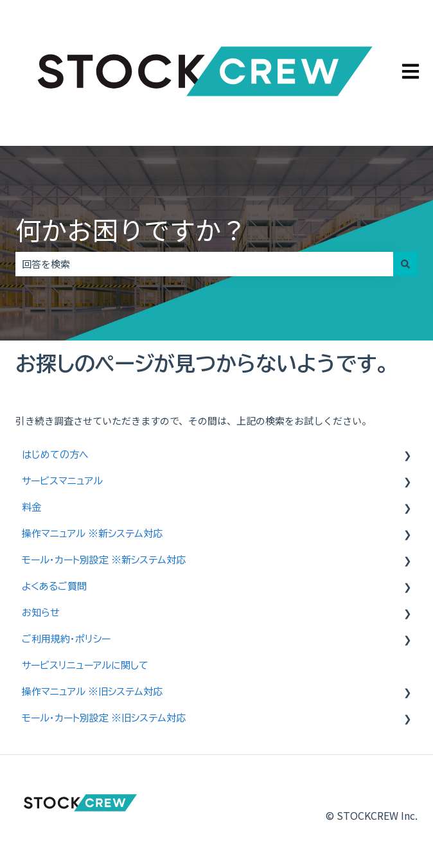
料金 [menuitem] (31, 507)
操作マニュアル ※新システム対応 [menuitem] (92, 534)
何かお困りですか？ (131, 229)
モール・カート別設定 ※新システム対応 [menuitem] (104, 560)
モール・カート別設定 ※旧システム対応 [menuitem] (104, 718)
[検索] (405, 264)
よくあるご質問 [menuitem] (54, 586)
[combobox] (204, 264)
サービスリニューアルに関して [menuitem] (85, 665)
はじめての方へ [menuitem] (55, 455)
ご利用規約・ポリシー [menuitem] (66, 639)
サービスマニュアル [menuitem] (62, 481)
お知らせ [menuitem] (41, 613)
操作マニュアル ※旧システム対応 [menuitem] (92, 692)
